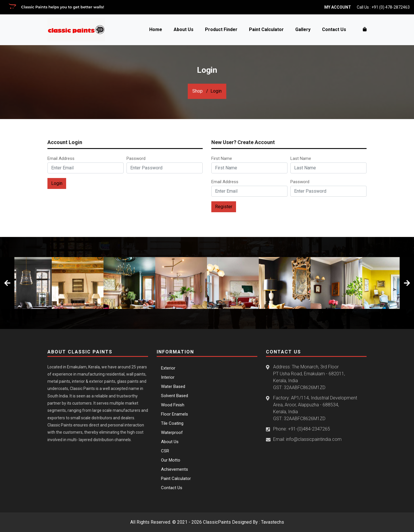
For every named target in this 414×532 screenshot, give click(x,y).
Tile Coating (172, 423)
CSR (165, 451)
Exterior (168, 368)
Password (137, 158)
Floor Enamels (175, 414)
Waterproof (172, 433)
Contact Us (334, 29)
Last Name (301, 158)
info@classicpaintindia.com (314, 439)
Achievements (175, 469)
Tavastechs (273, 522)
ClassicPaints (217, 522)
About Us (184, 29)
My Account (338, 7)
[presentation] (7, 283)
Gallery (303, 29)
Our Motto (171, 460)
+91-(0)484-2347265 (309, 429)
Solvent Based (175, 396)
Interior (168, 377)
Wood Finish (173, 405)
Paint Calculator (266, 29)
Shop (198, 91)
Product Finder (221, 29)
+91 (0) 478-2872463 (391, 7)
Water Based (173, 386)
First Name (222, 158)
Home (156, 29)
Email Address (62, 158)
